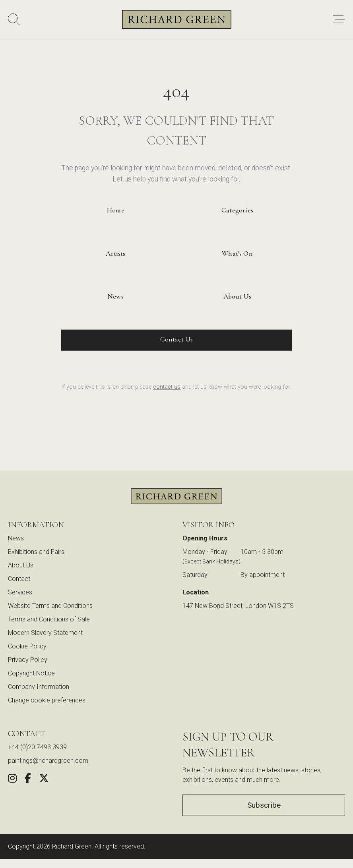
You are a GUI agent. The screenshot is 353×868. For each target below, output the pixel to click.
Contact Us (177, 339)
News (116, 296)
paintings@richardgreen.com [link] (48, 761)
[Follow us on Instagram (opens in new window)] (12, 780)
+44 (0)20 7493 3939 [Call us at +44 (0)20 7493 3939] (37, 747)
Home (116, 210)
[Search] (14, 20)
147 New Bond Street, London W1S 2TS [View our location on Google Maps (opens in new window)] (238, 606)
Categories (237, 210)
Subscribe (264, 805)
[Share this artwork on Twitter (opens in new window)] (44, 780)
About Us (237, 296)
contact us (167, 387)
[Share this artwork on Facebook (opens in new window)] (28, 780)
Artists (115, 254)
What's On (237, 254)
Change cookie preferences (47, 700)
